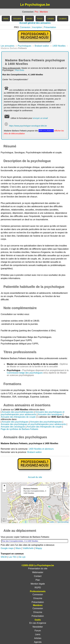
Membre (44, 12)
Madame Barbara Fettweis (13, 358)
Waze (18, 548)
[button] (35, 500)
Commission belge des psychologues (25, 373)
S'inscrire (38, 598)
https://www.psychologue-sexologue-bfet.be (28, 126)
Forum (38, 631)
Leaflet (51, 522)
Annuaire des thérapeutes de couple (18, 417)
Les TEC (13, 557)
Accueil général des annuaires (35, 23)
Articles (38, 638)
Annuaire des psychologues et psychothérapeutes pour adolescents (32, 413)
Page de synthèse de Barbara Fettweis (19, 429)
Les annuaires (8, 46)
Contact (38, 576)
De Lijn (22, 557)
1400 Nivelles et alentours (41, 449)
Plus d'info (20, 70)
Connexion (25, 27)
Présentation (50, 27)
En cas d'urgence (38, 623)
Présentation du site (38, 569)
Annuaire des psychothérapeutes (18, 412)
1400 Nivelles (59, 46)
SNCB (4, 557)
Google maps (7, 548)
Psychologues (25, 46)
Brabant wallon (42, 46)
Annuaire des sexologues (50, 414)
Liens (38, 634)
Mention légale (38, 584)
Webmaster (38, 572)
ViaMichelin (28, 548)
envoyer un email (40, 118)
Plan (38, 580)
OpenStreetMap (63, 522)
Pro (36, 12)
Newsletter (38, 627)
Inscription (37, 27)
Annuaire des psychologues (15, 422)
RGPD (38, 588)
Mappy (39, 548)
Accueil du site (35, 477)
